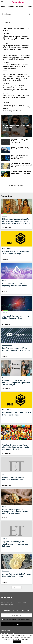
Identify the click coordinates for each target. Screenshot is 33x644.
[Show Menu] (2, 2)
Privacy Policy (12, 602)
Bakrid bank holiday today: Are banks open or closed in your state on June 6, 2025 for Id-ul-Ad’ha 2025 (16, 57)
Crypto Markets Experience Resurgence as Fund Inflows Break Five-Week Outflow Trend (15, 512)
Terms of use (21, 602)
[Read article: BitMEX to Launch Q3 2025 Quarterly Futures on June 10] (5, 150)
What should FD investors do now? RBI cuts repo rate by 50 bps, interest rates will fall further (16, 38)
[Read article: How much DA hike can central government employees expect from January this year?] (16, 368)
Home (3, 7)
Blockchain (7, 260)
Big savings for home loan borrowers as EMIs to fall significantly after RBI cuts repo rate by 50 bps (16, 48)
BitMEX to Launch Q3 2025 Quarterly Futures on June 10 (20, 148)
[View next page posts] (18, 180)
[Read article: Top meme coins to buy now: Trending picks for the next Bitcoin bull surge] (16, 529)
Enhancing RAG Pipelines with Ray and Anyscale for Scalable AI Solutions (21, 165)
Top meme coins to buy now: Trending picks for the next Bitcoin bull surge (15, 544)
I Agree (17, 642)
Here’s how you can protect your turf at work (16, 29)
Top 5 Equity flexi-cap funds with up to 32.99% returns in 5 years (16, 317)
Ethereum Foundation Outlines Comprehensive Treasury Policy (21, 172)
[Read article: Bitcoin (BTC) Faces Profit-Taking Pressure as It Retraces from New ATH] (5, 142)
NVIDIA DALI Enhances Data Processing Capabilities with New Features (20, 157)
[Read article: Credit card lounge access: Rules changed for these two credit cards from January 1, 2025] (16, 432)
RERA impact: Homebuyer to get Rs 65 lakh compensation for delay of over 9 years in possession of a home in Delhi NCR (16, 221)
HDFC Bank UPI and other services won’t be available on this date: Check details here (15, 67)
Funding (11, 7)
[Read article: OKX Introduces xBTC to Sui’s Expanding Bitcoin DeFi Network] (16, 271)
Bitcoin (4, 280)
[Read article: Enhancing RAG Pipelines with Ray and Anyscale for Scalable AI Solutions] (5, 166)
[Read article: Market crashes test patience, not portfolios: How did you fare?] (16, 465)
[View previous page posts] (15, 180)
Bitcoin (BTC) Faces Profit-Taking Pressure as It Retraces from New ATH (21, 141)
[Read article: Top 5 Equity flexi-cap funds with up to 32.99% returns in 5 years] (16, 303)
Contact (10, 604)
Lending (29, 7)
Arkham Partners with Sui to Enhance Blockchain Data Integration (16, 575)
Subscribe (4, 604)
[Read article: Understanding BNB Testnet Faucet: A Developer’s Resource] (16, 400)
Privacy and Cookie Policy (21, 639)
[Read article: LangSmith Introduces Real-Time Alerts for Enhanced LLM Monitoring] (16, 336)
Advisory (6, 26)
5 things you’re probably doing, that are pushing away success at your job (16, 97)
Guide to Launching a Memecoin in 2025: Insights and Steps (15, 252)
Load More (17, 587)
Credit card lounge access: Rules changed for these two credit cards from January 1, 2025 (15, 447)
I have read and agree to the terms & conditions (17, 620)
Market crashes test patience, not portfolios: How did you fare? (15, 478)
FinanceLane (18, 2)
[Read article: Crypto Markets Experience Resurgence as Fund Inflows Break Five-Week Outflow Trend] (16, 497)
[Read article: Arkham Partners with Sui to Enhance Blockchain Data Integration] (16, 561)
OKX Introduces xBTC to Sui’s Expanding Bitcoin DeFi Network (14, 285)
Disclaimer (4, 602)
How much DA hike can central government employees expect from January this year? (16, 383)
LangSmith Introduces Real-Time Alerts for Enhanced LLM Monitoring (16, 349)
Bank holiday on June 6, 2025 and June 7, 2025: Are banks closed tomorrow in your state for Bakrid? (15, 88)
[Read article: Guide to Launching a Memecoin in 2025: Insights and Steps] (16, 239)
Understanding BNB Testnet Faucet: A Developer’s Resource (17, 414)
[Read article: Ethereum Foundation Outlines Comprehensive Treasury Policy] (5, 174)
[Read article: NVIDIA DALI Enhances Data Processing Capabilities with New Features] (5, 158)
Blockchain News (7, 248)
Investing (20, 7)
